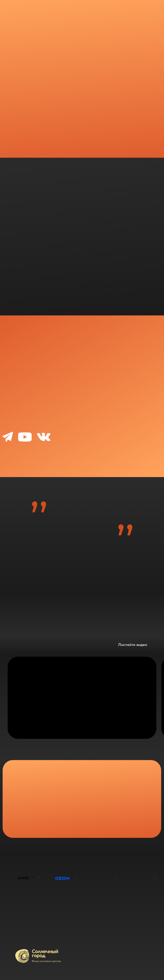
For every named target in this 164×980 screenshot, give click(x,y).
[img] (23, 899)
